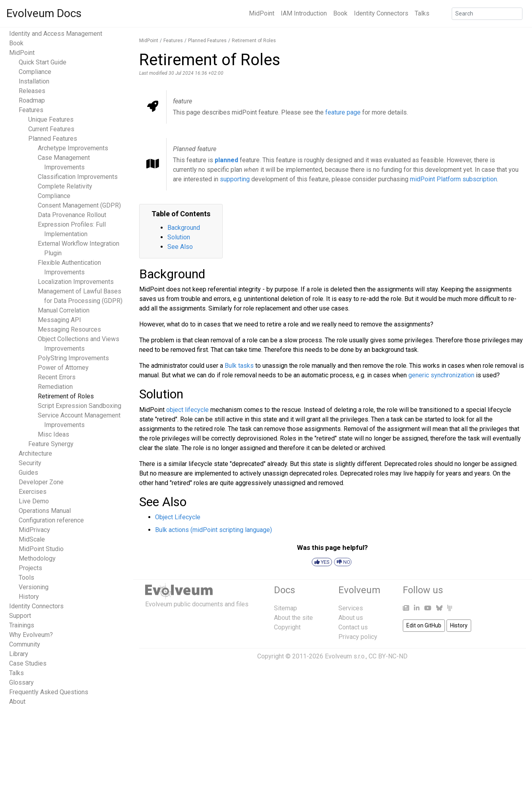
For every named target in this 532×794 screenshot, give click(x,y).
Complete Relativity (65, 186)
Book (340, 13)
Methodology (37, 558)
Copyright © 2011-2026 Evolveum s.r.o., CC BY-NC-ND (332, 656)
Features (31, 110)
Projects (30, 568)
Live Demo (34, 501)
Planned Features (53, 139)
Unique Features (51, 119)
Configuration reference (51, 520)
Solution (179, 237)
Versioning (34, 587)
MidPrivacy (34, 530)
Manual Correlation (64, 310)
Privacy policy (358, 637)
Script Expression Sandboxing (80, 406)
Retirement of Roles (66, 396)
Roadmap (32, 100)
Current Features (51, 129)
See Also (180, 247)
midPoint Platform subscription (453, 179)
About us (351, 618)
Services (351, 608)
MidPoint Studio (41, 549)
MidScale (32, 539)
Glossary (21, 682)
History (29, 597)
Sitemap (285, 608)
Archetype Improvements (73, 148)
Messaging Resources (69, 329)
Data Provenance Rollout (72, 215)
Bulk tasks (239, 366)
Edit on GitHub (424, 625)
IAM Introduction (304, 13)
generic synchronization (441, 375)
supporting (235, 179)
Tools (26, 578)
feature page (343, 112)
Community (25, 644)
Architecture (35, 453)
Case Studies (28, 663)
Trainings (22, 625)
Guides (28, 473)
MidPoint (262, 13)
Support (20, 616)
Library (19, 654)
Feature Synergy (51, 444)
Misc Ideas (53, 434)
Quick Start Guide (43, 62)
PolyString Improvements (73, 358)
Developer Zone (41, 482)
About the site (293, 618)
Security (30, 463)
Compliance (35, 72)
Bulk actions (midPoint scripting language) (214, 530)
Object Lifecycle (178, 517)
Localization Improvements (76, 282)
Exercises (33, 492)
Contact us (353, 627)
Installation (34, 81)
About (17, 702)
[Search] (487, 14)
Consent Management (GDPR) (79, 205)
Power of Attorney (63, 368)
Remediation (55, 387)
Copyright (287, 627)
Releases (32, 91)
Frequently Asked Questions (49, 692)
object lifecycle (187, 410)
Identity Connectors (381, 13)
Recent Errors (57, 377)
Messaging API (59, 320)
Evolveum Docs (44, 13)
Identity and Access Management (56, 34)
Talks (422, 13)
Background (184, 228)
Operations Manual (45, 511)
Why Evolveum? (31, 635)
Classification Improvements (78, 177)
